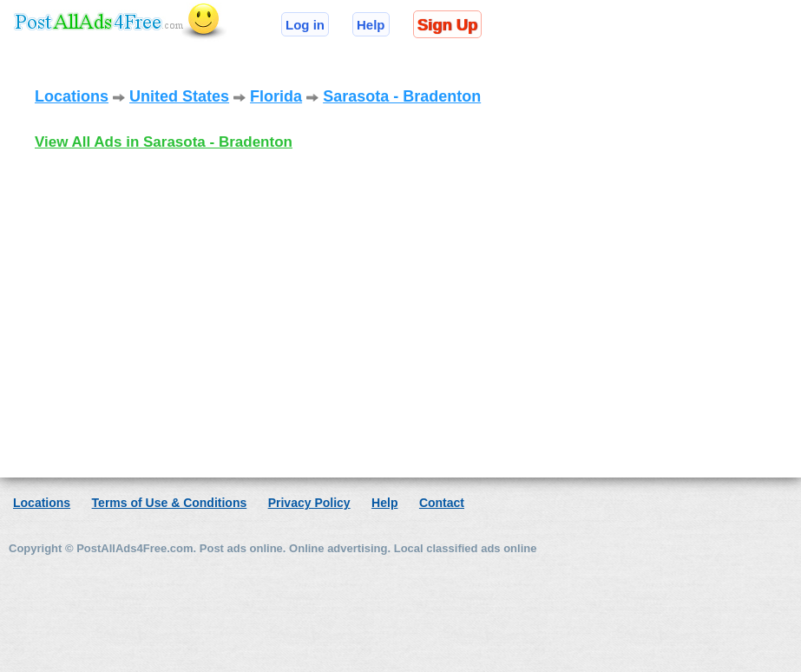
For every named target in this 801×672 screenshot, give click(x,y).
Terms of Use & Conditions (170, 503)
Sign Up (447, 25)
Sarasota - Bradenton (402, 96)
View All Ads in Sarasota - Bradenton (164, 142)
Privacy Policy (309, 503)
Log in (305, 25)
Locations (72, 96)
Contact (442, 503)
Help (371, 25)
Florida (276, 96)
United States (179, 96)
